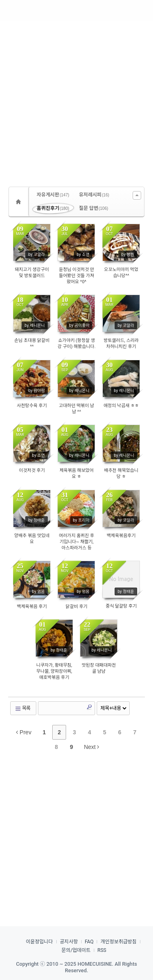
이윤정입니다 (39, 942)
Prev (24, 732)
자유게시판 (53, 195)
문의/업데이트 (76, 950)
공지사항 (69, 942)
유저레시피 (94, 195)
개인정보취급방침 (118, 942)
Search (89, 707)
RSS (102, 950)
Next (92, 747)
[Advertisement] (76, 101)
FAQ (89, 942)
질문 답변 (94, 208)
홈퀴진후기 (53, 208)
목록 (22, 708)
